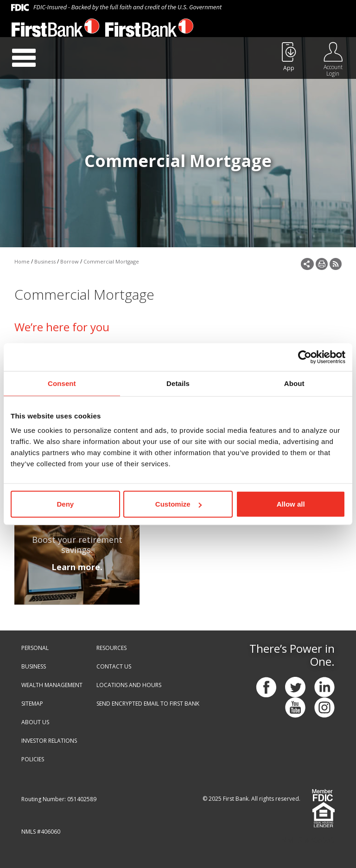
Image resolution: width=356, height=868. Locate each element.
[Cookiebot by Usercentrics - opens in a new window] (305, 357)
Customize (178, 504)
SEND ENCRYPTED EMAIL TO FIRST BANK (148, 704)
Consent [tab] (62, 383)
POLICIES (33, 759)
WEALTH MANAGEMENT (52, 685)
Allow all (291, 504)
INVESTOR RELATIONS (49, 741)
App (289, 68)
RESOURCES (111, 648)
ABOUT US (35, 722)
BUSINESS (34, 666)
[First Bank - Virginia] (56, 30)
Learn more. (77, 567)
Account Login (333, 70)
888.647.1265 (252, 31)
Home (22, 261)
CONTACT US (114, 666)
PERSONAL (35, 648)
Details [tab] (178, 383)
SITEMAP (32, 704)
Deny (65, 504)
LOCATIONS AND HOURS (129, 685)
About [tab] (294, 383)
